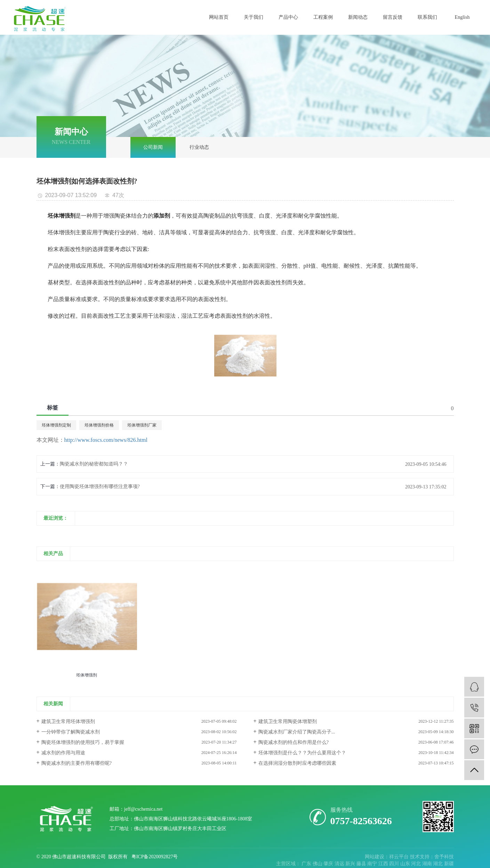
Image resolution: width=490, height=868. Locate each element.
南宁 (373, 864)
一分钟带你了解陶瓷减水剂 (71, 732)
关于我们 (254, 17)
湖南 (428, 864)
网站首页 (219, 17)
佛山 (318, 864)
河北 (417, 864)
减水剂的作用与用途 (63, 753)
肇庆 (329, 864)
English (462, 17)
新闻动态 (358, 17)
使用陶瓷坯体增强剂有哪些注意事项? (100, 486)
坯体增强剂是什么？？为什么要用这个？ (302, 753)
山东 (406, 864)
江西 (384, 864)
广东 (307, 864)
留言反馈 (393, 17)
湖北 (439, 864)
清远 (340, 864)
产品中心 (288, 17)
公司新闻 (153, 147)
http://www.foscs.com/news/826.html (106, 440)
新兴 (351, 864)
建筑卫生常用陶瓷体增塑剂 (288, 721)
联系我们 (427, 17)
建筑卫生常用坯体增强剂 (68, 721)
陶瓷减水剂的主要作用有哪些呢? (77, 763)
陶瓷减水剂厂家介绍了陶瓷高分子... (297, 732)
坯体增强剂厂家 (142, 425)
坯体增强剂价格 (99, 425)
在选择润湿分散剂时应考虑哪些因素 (297, 763)
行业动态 (199, 147)
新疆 (449, 864)
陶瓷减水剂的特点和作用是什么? (294, 742)
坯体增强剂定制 (56, 425)
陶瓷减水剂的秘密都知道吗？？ (94, 464)
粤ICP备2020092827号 (155, 857)
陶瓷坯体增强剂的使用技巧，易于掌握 (83, 742)
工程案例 (323, 17)
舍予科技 (444, 857)
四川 (395, 864)
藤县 (362, 864)
